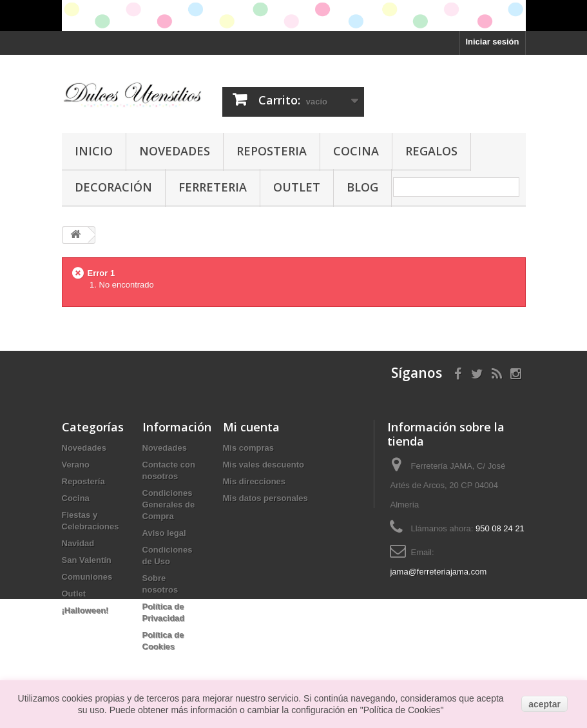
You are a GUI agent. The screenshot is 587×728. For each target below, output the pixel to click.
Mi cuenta (251, 427)
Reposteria (272, 151)
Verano (76, 465)
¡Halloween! (85, 610)
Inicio (94, 151)
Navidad (78, 543)
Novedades (175, 151)
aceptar (544, 704)
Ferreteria (213, 187)
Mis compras (248, 448)
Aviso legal (164, 533)
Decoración (113, 187)
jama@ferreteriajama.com (438, 572)
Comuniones (87, 577)
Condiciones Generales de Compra (169, 505)
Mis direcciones (255, 481)
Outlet (297, 187)
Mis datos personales (265, 498)
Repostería (83, 481)
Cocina (356, 151)
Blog (362, 187)
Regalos (431, 151)
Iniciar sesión (492, 42)
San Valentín (87, 560)
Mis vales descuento (264, 465)
